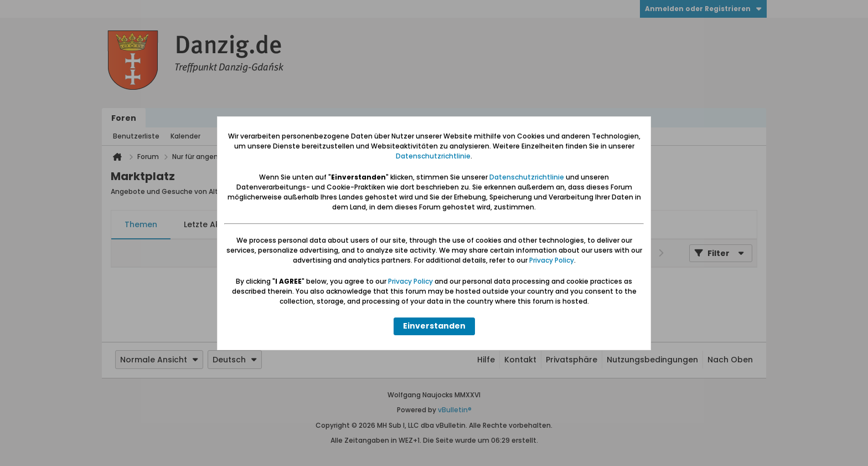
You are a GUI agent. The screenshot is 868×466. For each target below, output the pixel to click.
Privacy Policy (552, 260)
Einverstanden (434, 326)
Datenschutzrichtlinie (433, 156)
